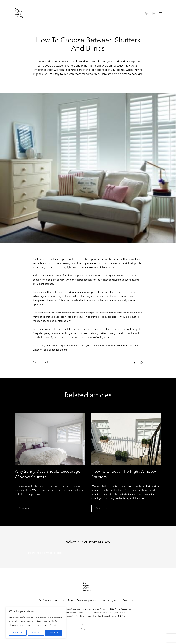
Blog (70, 600)
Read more (25, 508)
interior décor (65, 338)
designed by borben (88, 629)
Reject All (36, 633)
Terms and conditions (95, 624)
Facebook (135, 363)
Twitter (142, 363)
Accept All (54, 633)
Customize (18, 633)
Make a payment (111, 600)
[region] (36, 623)
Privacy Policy (78, 624)
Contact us (128, 600)
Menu (161, 13)
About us (60, 600)
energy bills (94, 317)
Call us (147, 13)
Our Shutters (45, 600)
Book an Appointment (154, 13)
